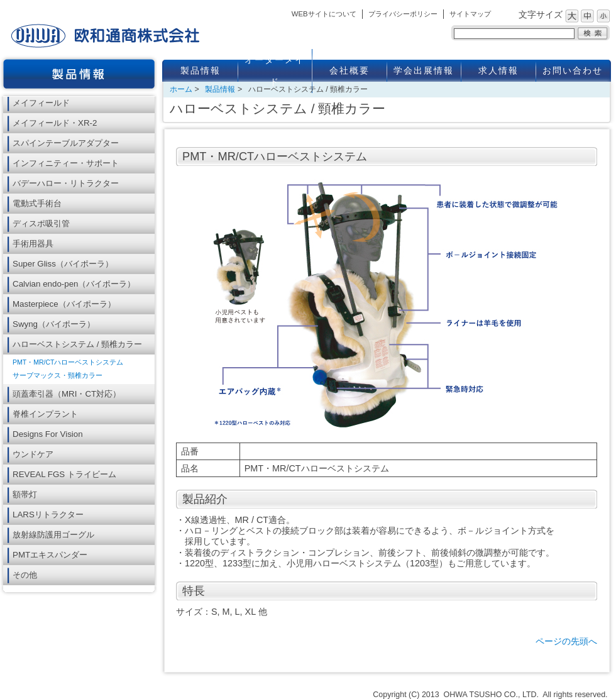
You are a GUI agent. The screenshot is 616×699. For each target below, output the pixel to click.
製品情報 (201, 71)
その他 (25, 575)
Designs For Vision (48, 434)
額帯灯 (25, 494)
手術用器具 (33, 244)
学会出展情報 (424, 71)
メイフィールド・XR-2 (55, 123)
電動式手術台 (37, 203)
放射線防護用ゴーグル (53, 535)
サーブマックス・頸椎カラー (58, 375)
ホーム (181, 89)
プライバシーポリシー (403, 14)
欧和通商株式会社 (106, 36)
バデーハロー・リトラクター (66, 183)
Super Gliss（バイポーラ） (63, 264)
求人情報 (498, 71)
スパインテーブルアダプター (66, 143)
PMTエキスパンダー (50, 555)
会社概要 (349, 71)
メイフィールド (41, 103)
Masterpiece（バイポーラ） (64, 304)
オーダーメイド (275, 71)
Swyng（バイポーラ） (54, 324)
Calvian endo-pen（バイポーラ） (74, 284)
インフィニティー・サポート (66, 163)
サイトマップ (470, 14)
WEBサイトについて (324, 14)
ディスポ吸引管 (41, 223)
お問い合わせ (573, 71)
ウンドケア (33, 454)
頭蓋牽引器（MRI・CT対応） (67, 394)
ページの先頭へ (566, 641)
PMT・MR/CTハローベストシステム (68, 362)
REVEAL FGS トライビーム (64, 474)
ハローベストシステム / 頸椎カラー (77, 344)
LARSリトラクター (48, 515)
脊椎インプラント (45, 414)
